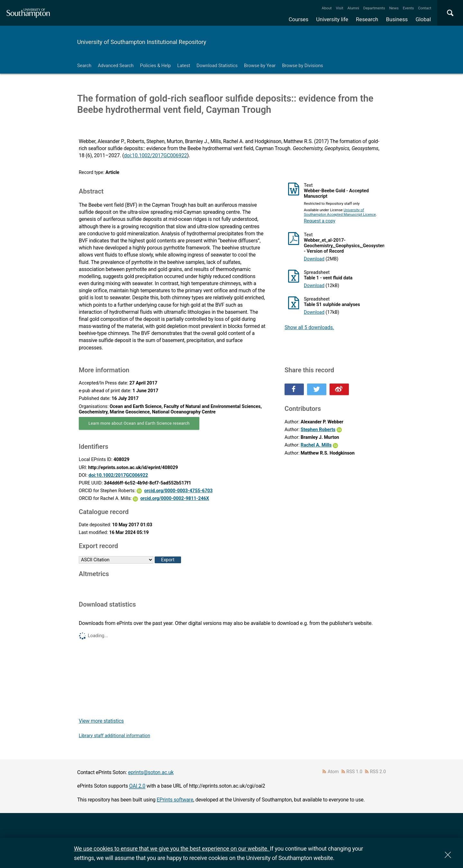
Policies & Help (155, 66)
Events (409, 8)
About (327, 8)
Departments (374, 8)
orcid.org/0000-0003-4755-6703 (179, 491)
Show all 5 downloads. (309, 327)
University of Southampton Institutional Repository (142, 42)
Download (314, 259)
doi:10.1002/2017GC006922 (156, 155)
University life (332, 19)
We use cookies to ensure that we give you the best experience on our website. (172, 849)
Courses (299, 19)
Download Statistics (217, 66)
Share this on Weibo (339, 389)
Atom (333, 772)
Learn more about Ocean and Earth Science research (139, 423)
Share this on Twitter (317, 389)
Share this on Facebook (294, 389)
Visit (340, 8)
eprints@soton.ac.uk (151, 772)
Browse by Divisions (303, 66)
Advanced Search (116, 66)
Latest (184, 66)
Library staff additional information (114, 736)
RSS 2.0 (378, 772)
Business (397, 19)
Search (84, 66)
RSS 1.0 (354, 772)
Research (367, 19)
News (394, 8)
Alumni (353, 8)
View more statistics (101, 721)
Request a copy (320, 221)
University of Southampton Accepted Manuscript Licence (340, 212)
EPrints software (175, 800)
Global (423, 19)
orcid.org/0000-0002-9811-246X (175, 498)
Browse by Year (260, 66)
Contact (425, 8)
